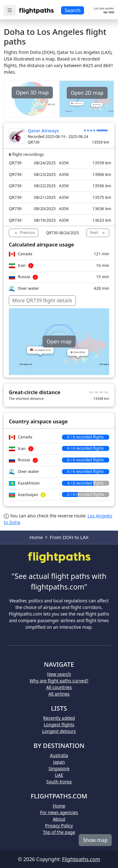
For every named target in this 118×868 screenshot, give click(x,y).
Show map (95, 840)
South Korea (59, 782)
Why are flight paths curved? (59, 681)
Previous (24, 233)
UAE (59, 775)
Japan (59, 762)
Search (73, 10)
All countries (59, 687)
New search (59, 674)
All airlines (59, 694)
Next (98, 233)
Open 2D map (87, 93)
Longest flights (59, 725)
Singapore (59, 768)
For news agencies (59, 812)
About (59, 819)
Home (36, 537)
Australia (59, 755)
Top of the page (59, 832)
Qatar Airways (43, 131)
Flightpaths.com (81, 859)
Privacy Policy (59, 826)
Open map (59, 341)
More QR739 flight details (42, 300)
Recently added (59, 718)
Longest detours (59, 731)
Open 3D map (32, 93)
